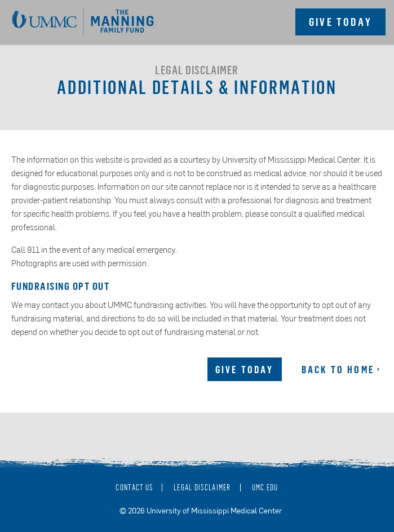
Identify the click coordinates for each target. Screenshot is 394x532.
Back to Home (338, 369)
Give (340, 21)
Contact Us (134, 488)
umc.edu (265, 488)
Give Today (245, 369)
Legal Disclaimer (202, 488)
